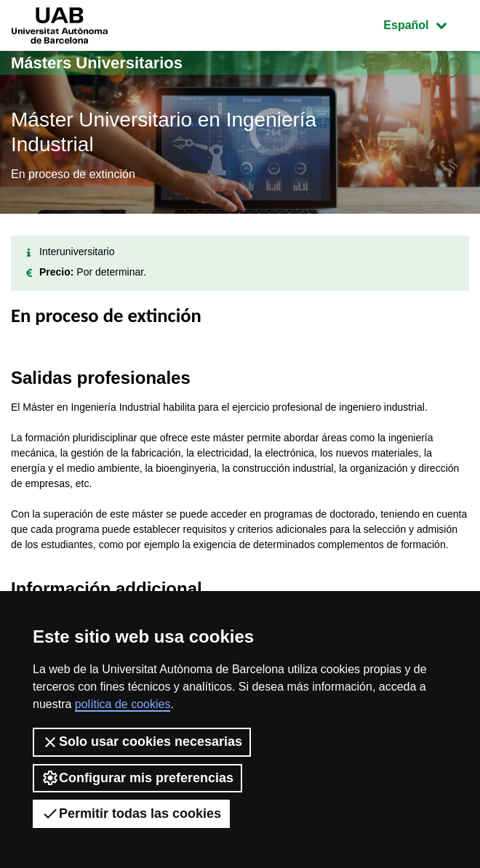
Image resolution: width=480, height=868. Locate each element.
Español (426, 24)
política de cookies (123, 704)
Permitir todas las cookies (131, 813)
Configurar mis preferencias (137, 778)
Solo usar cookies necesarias (142, 742)
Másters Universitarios (97, 63)
